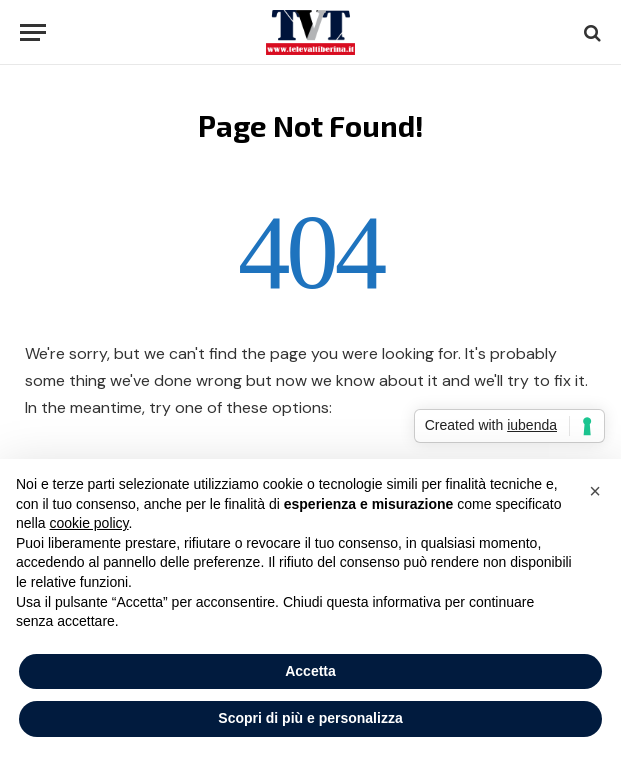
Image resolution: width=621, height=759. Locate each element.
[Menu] (33, 32)
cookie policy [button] (88, 523)
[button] (595, 491)
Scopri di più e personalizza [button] (310, 718)
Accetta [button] (310, 671)
